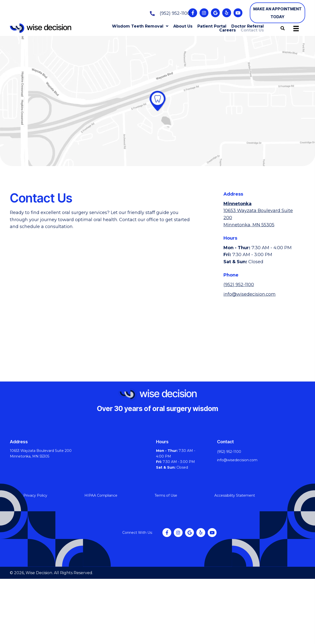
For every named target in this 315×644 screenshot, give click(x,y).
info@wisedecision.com (250, 294)
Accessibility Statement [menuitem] (235, 495)
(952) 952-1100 (175, 13)
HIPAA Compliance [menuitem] (101, 495)
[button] (193, 13)
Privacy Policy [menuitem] (35, 495)
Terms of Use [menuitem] (166, 495)
